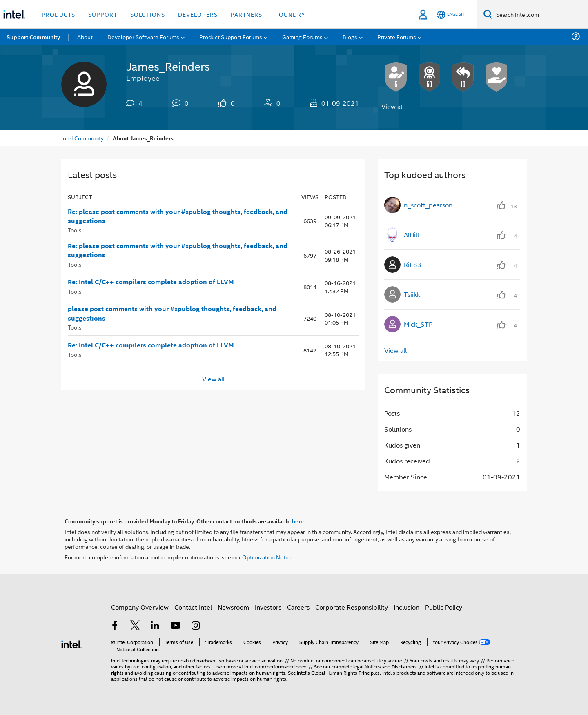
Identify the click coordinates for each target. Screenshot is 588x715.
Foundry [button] (290, 14)
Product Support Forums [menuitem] (231, 37)
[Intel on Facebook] (115, 626)
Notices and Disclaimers (391, 666)
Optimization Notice (267, 557)
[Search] (488, 14)
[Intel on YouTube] (176, 626)
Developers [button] (198, 14)
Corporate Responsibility (352, 607)
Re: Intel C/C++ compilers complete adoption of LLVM (151, 282)
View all (393, 106)
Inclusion (406, 607)
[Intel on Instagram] (196, 626)
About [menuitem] (85, 37)
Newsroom (233, 607)
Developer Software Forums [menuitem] (143, 37)
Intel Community (82, 138)
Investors (268, 607)
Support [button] (103, 14)
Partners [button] (246, 14)
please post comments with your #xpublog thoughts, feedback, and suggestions (172, 313)
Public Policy (444, 607)
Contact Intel (193, 607)
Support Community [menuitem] (33, 37)
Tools (75, 230)
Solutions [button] (148, 14)
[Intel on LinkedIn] (155, 626)
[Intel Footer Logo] (71, 643)
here (298, 521)
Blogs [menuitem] (350, 37)
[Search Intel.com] (540, 14)
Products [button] (58, 14)
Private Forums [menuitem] (397, 37)
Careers (298, 607)
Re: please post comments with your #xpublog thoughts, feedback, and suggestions (178, 216)
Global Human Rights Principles (345, 672)
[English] (450, 14)
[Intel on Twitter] (135, 626)
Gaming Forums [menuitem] (302, 37)
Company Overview (140, 607)
